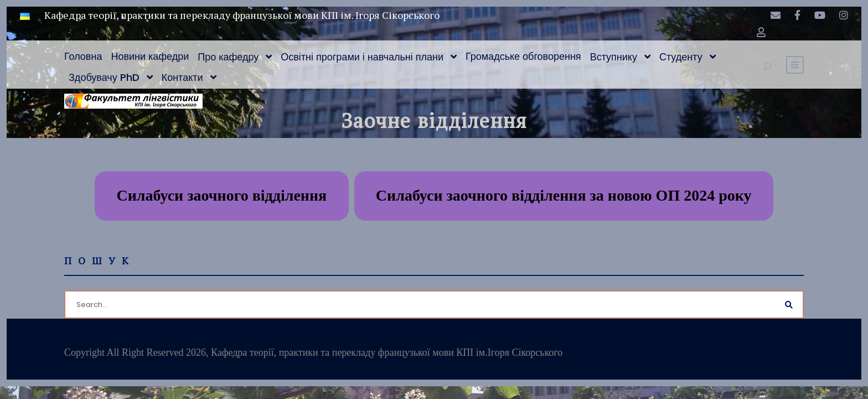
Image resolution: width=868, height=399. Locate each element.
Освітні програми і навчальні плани (362, 57)
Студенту (681, 57)
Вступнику (614, 57)
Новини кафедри (150, 56)
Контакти (182, 77)
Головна (83, 56)
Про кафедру (228, 57)
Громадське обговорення (523, 56)
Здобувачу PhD (104, 77)
